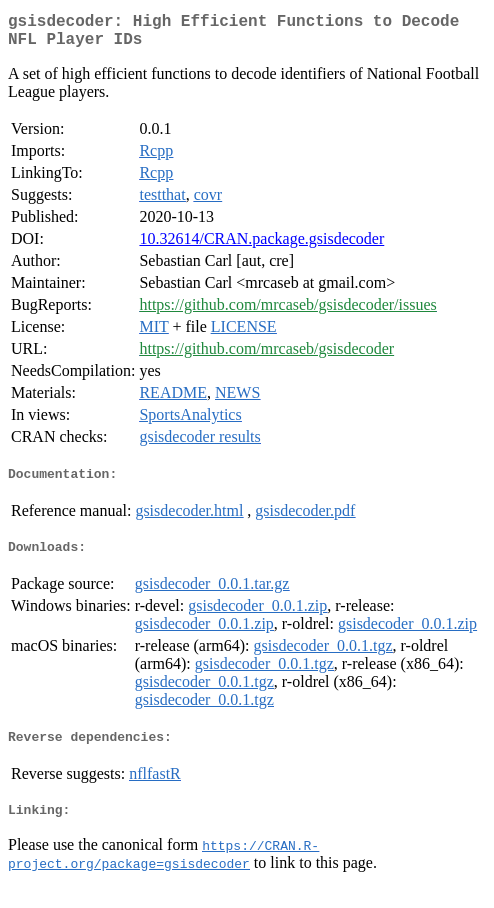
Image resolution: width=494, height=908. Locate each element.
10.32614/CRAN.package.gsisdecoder (261, 246)
